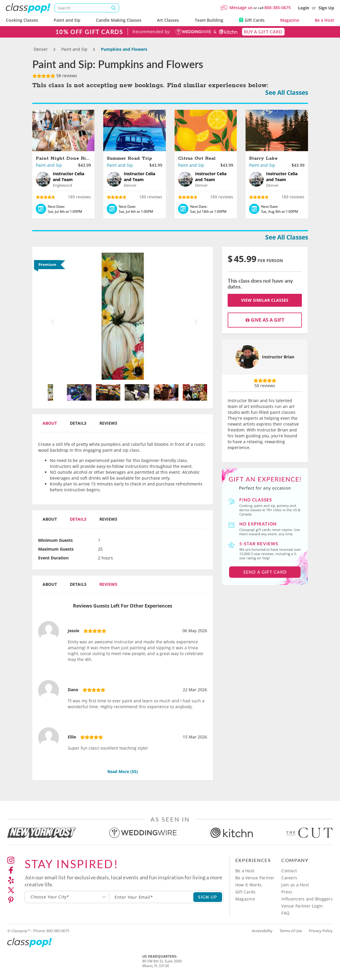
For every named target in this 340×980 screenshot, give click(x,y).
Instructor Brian (278, 357)
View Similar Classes (265, 300)
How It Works (248, 885)
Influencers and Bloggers (307, 899)
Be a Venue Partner (255, 878)
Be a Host (324, 20)
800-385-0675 (278, 7)
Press (287, 892)
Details (78, 423)
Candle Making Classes (119, 20)
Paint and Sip (67, 20)
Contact (289, 871)
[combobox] (67, 897)
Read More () (123, 771)
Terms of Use (291, 931)
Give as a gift (265, 320)
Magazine (290, 20)
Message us (241, 7)
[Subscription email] (151, 897)
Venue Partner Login (302, 906)
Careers (289, 878)
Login (304, 8)
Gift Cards (252, 20)
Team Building (209, 20)
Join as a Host (295, 885)
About (50, 423)
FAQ (285, 913)
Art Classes (168, 20)
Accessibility (262, 931)
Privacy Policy (321, 931)
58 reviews (55, 76)
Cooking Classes (22, 20)
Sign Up (326, 8)
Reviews (108, 423)
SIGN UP (208, 897)
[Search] (87, 8)
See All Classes (287, 92)
